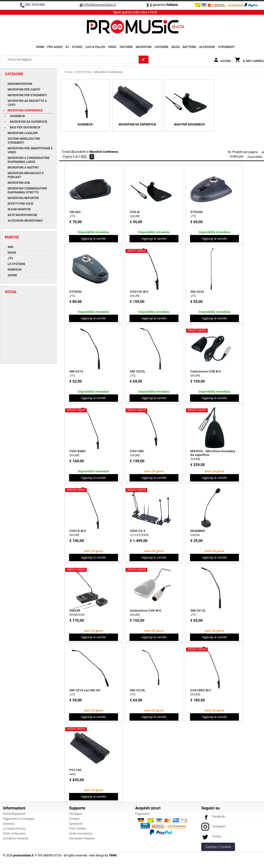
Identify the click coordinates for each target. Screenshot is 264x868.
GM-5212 (76, 371)
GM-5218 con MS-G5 (85, 690)
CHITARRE (162, 47)
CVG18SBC (77, 451)
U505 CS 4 (137, 531)
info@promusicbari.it (100, 5)
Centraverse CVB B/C (206, 371)
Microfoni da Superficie (137, 124)
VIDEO (112, 47)
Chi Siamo (76, 814)
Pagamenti (142, 814)
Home (40, 47)
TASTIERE (126, 47)
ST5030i (196, 212)
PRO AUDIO (55, 47)
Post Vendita (77, 829)
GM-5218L (138, 690)
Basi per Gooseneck (190, 124)
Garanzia (9, 824)
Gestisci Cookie (218, 847)
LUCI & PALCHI (95, 47)
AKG (73, 774)
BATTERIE (189, 47)
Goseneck (85, 124)
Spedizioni (76, 824)
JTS (72, 216)
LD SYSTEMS (139, 535)
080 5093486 (35, 5)
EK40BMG (198, 531)
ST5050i (75, 292)
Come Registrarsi (14, 814)
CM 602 (75, 212)
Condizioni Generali (16, 838)
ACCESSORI (207, 47)
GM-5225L (138, 371)
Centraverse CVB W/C (146, 611)
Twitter (211, 837)
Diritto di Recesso (15, 834)
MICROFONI (144, 47)
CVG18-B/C (78, 531)
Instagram (213, 826)
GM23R (75, 611)
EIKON (195, 535)
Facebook (213, 817)
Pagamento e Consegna (19, 819)
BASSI (176, 47)
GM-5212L (198, 611)
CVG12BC (137, 451)
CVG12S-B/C (139, 292)
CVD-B (135, 212)
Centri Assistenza (81, 834)
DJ (67, 47)
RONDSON (77, 615)
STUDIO (77, 47)
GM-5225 (197, 292)
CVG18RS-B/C (201, 690)
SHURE (135, 216)
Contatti (74, 819)
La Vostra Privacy (14, 829)
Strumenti (226, 47)
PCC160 (75, 770)
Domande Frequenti (82, 838)
